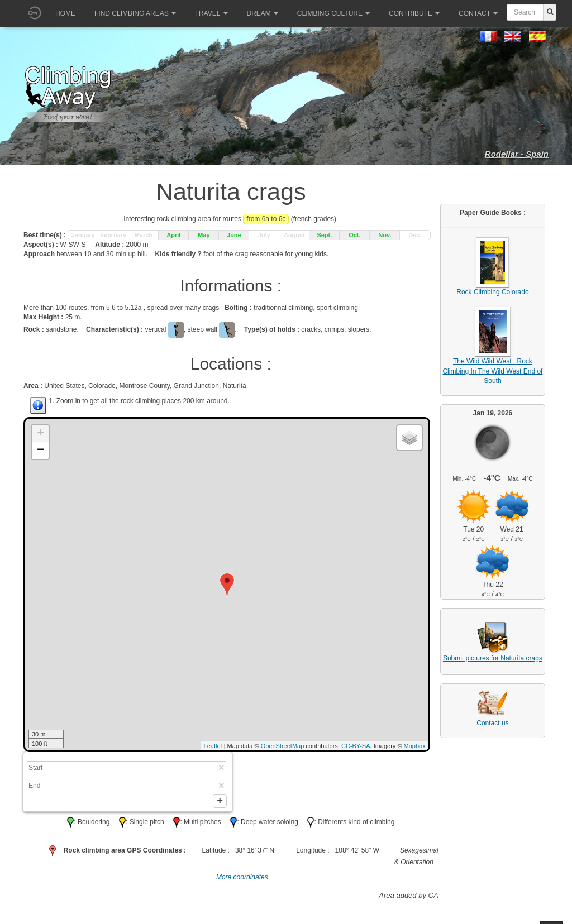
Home (65, 13)
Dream (263, 13)
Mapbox (415, 746)
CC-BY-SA (356, 746)
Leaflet (213, 746)
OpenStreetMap (283, 746)
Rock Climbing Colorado (492, 292)
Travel (211, 13)
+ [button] (40, 434)
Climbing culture (333, 13)
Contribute (414, 13)
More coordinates (242, 879)
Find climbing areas (135, 13)
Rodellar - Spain (517, 154)
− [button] (40, 451)
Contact (478, 13)
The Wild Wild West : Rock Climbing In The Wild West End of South (492, 371)
